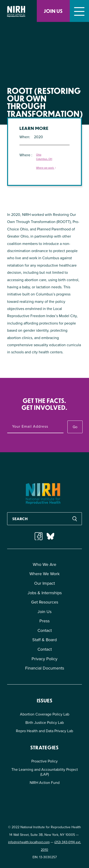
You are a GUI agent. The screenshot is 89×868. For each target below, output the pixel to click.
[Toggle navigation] (79, 11)
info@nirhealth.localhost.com (29, 842)
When (24, 137)
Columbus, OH (44, 159)
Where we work (46, 168)
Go (75, 427)
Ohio (39, 155)
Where (25, 155)
